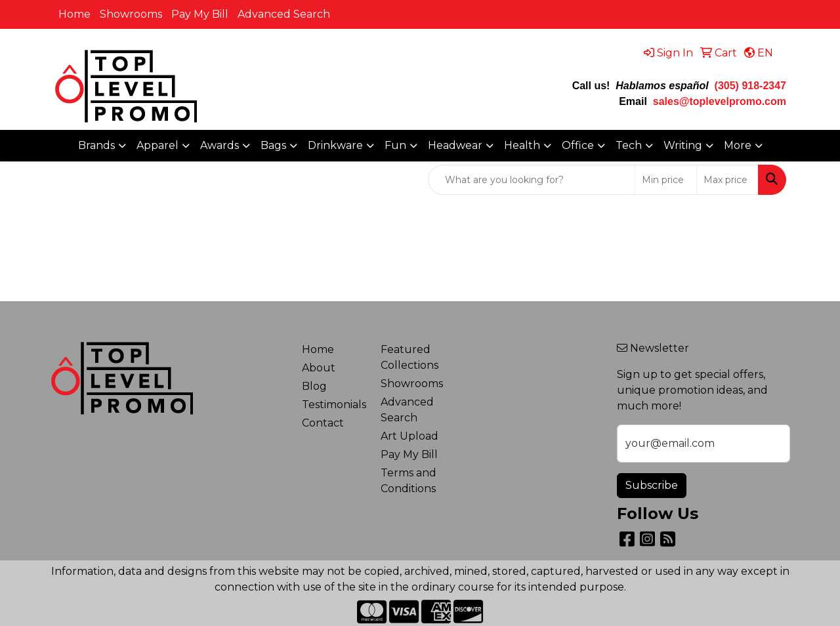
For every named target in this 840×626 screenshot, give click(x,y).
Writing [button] (683, 145)
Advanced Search (284, 14)
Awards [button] (220, 145)
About (319, 368)
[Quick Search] (532, 180)
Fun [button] (395, 145)
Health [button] (522, 145)
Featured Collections (409, 357)
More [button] (738, 145)
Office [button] (578, 145)
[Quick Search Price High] (727, 180)
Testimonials (333, 405)
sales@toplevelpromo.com (720, 101)
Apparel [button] (157, 145)
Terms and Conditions (409, 481)
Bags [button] (273, 145)
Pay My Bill (200, 14)
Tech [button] (629, 145)
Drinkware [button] (335, 145)
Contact (323, 423)
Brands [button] (96, 145)
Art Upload (409, 436)
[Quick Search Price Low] (666, 180)
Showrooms (131, 14)
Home (74, 14)
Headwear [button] (455, 145)
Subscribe (652, 485)
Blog (314, 386)
